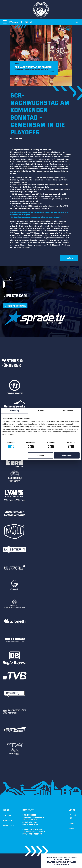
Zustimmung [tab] (14, 411)
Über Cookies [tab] (68, 411)
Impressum (8, 821)
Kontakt (7, 816)
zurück (69, 258)
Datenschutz (9, 826)
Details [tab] (41, 411)
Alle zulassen (67, 455)
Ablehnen (41, 455)
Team (71, 824)
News (71, 829)
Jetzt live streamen (15, 306)
